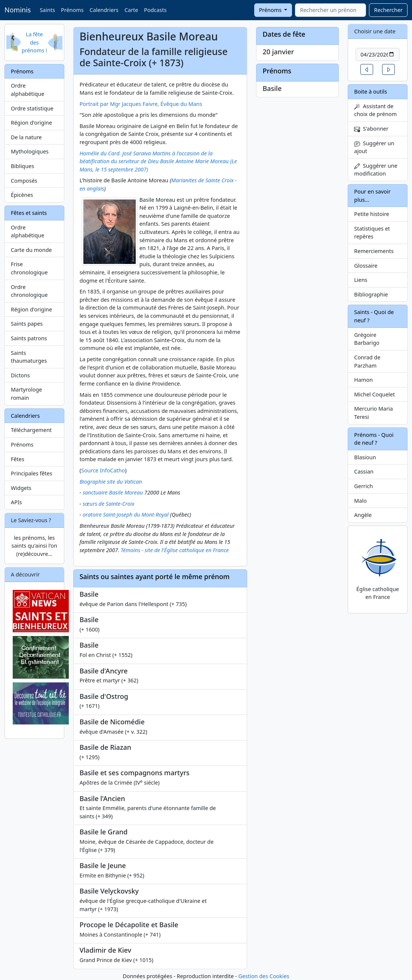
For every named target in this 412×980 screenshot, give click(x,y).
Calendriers (104, 10)
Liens (361, 280)
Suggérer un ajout (374, 147)
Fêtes (18, 459)
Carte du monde (31, 250)
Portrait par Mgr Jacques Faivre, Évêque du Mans (141, 104)
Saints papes (27, 324)
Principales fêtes (32, 473)
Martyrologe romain (26, 394)
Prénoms (72, 10)
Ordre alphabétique (27, 90)
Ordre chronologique (29, 291)
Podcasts (155, 10)
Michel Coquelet (374, 394)
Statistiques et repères (372, 233)
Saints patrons (29, 338)
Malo (360, 501)
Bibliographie (371, 294)
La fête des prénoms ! (34, 42)
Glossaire (366, 266)
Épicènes (22, 195)
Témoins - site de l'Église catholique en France (175, 550)
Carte (131, 10)
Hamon (363, 380)
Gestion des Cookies (264, 976)
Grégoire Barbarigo (367, 339)
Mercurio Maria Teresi (373, 413)
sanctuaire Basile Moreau (113, 492)
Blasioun (365, 457)
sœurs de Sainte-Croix (109, 504)
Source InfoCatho (103, 470)
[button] (367, 69)
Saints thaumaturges (29, 357)
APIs (16, 502)
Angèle (363, 515)
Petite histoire (372, 214)
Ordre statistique (32, 108)
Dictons (20, 375)
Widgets (21, 488)
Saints (47, 10)
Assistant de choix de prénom (375, 110)
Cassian (364, 471)
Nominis (18, 10)
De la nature (26, 137)
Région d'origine (31, 123)
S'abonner (371, 129)
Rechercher (388, 10)
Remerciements (374, 251)
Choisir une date (375, 31)
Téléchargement (31, 430)
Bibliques (22, 166)
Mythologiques (30, 151)
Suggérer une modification (376, 170)
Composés (24, 181)
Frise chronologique (29, 268)
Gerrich (363, 486)
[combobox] (330, 10)
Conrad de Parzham (367, 361)
